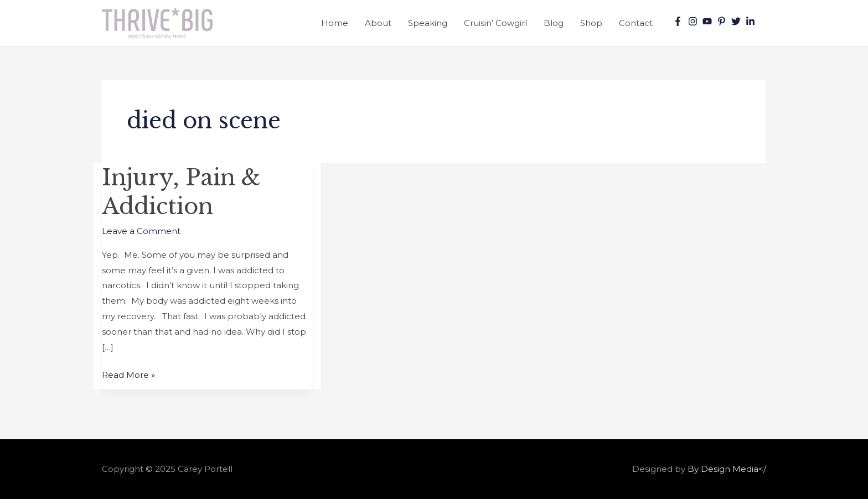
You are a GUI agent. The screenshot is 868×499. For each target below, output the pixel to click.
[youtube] (709, 21)
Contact (636, 23)
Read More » (128, 374)
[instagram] (694, 21)
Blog (554, 23)
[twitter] (737, 21)
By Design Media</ (727, 469)
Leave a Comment (141, 231)
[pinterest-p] (723, 21)
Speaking (428, 23)
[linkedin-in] (752, 21)
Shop (591, 23)
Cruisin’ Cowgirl (495, 23)
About (378, 23)
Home (335, 23)
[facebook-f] (679, 21)
